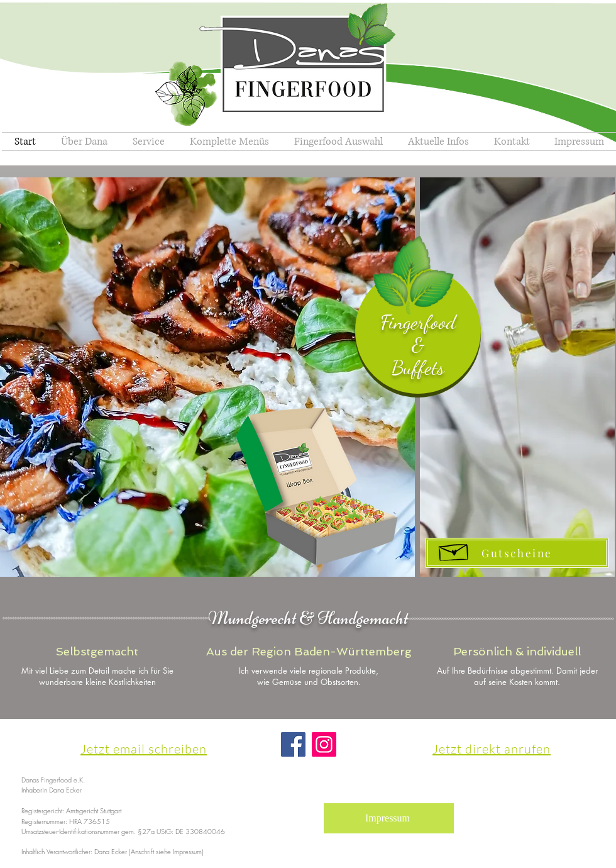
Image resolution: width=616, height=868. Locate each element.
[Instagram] (324, 744)
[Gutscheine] (517, 553)
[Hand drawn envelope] (454, 550)
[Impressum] (389, 818)
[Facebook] (293, 744)
